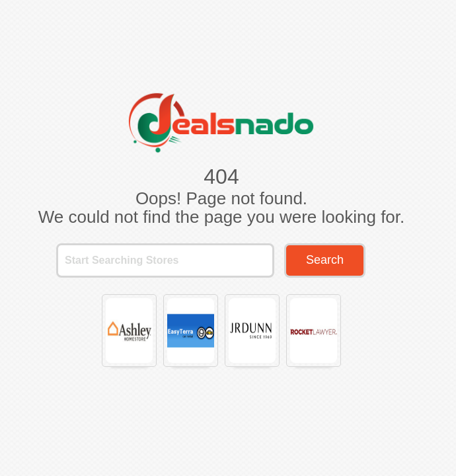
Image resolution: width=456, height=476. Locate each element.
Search (325, 260)
